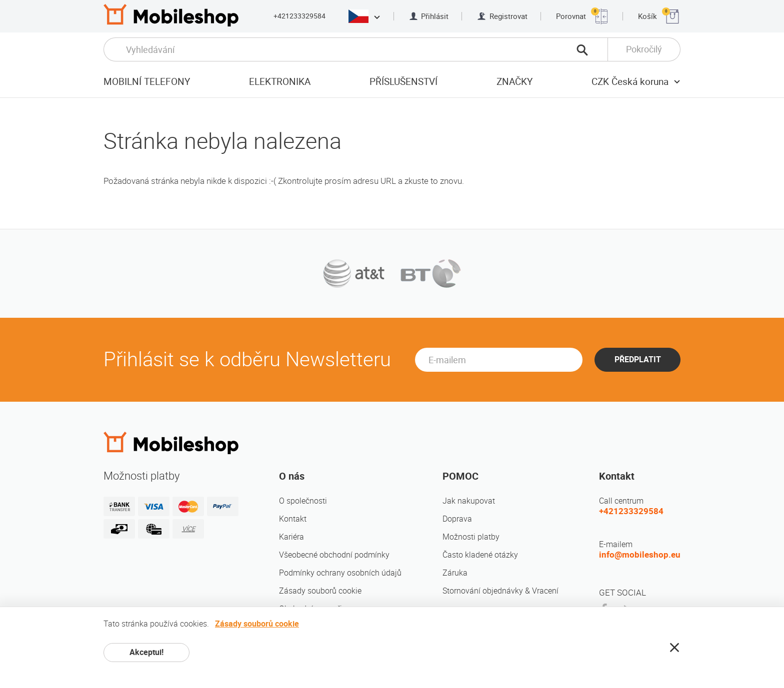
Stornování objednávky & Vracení (500, 591)
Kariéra (291, 537)
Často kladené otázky (480, 555)
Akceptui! (146, 652)
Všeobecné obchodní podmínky (334, 555)
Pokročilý (644, 49)
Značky (514, 82)
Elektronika (280, 82)
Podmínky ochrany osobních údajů (340, 573)
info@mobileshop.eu (640, 555)
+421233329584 (299, 16)
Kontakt (293, 519)
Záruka (455, 573)
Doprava (457, 519)
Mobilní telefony (147, 82)
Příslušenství (403, 82)
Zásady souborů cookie (320, 591)
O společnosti (303, 501)
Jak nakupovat (469, 501)
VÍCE (188, 529)
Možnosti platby (471, 537)
